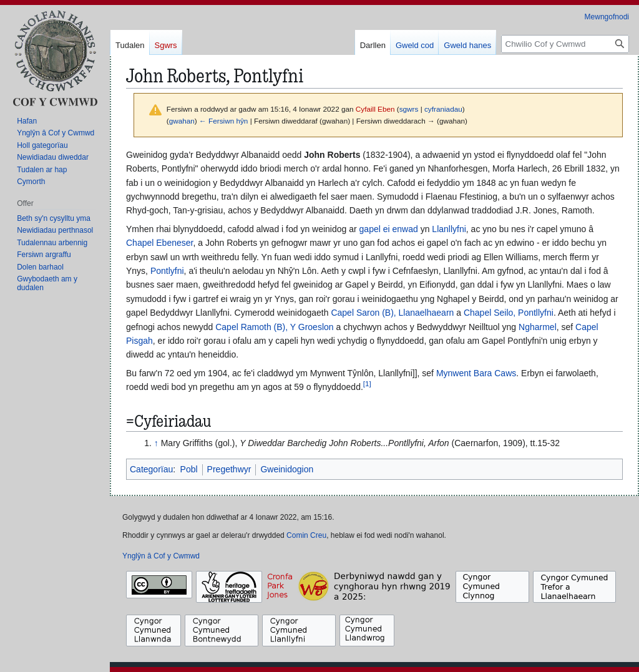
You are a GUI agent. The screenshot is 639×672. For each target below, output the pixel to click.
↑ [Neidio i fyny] (156, 443)
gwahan (182, 121)
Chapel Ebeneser (159, 243)
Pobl (189, 469)
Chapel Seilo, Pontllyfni (509, 313)
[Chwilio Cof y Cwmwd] (565, 44)
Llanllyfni (449, 229)
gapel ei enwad (389, 229)
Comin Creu (306, 535)
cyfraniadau (443, 109)
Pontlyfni (167, 271)
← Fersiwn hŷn (223, 121)
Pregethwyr (229, 469)
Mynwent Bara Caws (476, 373)
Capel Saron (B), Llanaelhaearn (392, 313)
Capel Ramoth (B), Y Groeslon (274, 327)
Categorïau (151, 469)
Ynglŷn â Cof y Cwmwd (161, 556)
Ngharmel (538, 327)
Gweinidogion (287, 469)
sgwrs (409, 109)
